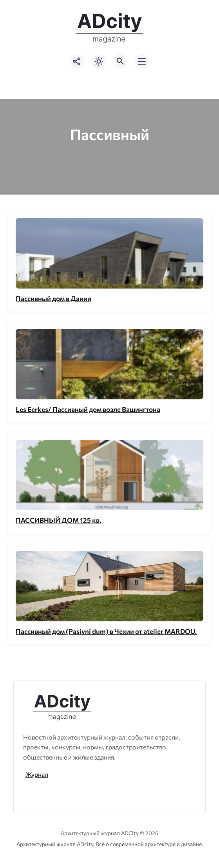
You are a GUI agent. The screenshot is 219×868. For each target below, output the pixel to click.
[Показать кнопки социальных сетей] (77, 61)
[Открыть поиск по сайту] (120, 61)
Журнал (37, 774)
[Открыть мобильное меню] (142, 61)
